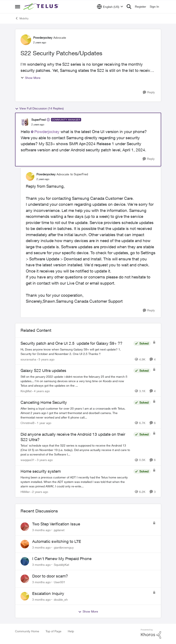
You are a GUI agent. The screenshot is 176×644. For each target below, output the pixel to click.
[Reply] (149, 92)
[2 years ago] (39, 492)
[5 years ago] (46, 359)
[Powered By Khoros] (151, 634)
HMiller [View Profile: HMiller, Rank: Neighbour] (25, 492)
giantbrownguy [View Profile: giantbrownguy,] (64, 547)
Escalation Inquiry (48, 593)
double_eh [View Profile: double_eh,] (61, 599)
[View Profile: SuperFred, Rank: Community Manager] (25, 122)
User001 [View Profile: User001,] (60, 582)
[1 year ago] (43, 423)
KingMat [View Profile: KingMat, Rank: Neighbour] (26, 391)
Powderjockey (47, 132)
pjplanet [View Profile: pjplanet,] (59, 530)
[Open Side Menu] (18, 7)
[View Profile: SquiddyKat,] (25, 561)
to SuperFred (79, 174)
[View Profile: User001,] (25, 579)
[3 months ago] (41, 530)
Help (71, 631)
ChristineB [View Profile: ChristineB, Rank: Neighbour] (28, 423)
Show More (30, 78)
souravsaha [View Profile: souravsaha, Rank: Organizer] (28, 359)
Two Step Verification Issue (56, 524)
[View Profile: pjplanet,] (25, 527)
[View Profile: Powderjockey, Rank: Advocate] (26, 40)
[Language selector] (110, 7)
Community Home (27, 631)
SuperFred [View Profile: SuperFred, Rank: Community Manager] (38, 120)
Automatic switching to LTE (57, 541)
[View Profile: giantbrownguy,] (25, 544)
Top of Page (53, 631)
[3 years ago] (44, 460)
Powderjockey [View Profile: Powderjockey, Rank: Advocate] (43, 38)
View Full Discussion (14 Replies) (39, 108)
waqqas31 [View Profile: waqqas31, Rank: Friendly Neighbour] (28, 460)
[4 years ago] (41, 391)
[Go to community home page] (42, 7)
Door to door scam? (50, 576)
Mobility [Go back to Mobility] (22, 18)
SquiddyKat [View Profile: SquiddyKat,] (61, 565)
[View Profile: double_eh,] (25, 596)
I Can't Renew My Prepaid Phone (62, 559)
